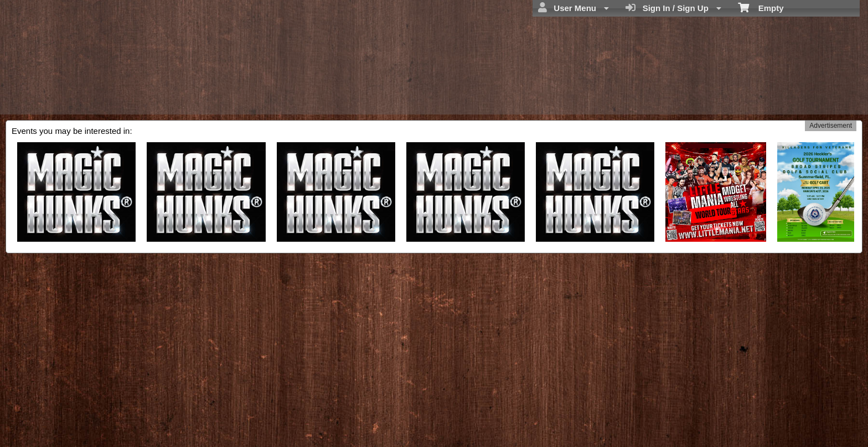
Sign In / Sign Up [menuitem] (673, 8)
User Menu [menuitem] (573, 8)
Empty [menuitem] (761, 7)
